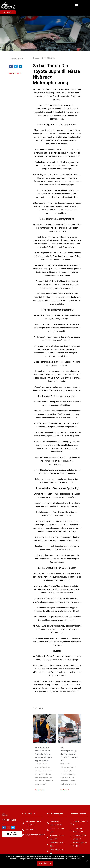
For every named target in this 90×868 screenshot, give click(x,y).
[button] (77, 6)
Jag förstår (45, 863)
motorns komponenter (62, 516)
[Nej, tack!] (87, 861)
